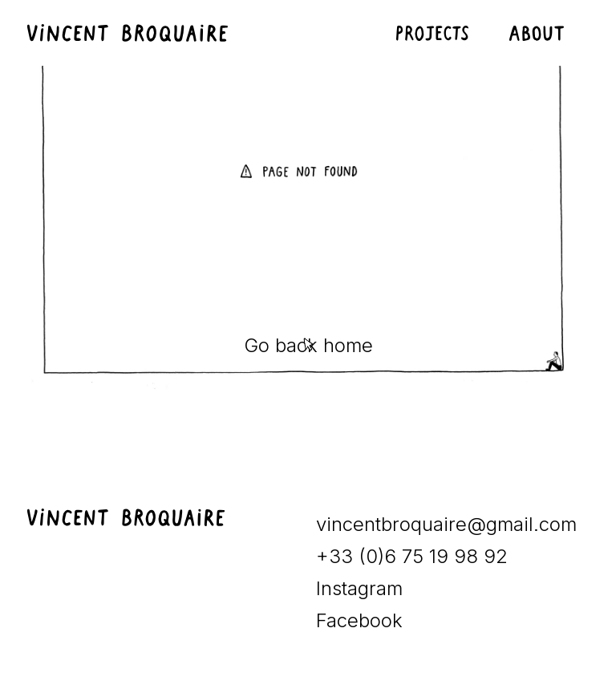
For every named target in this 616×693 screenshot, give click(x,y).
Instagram (359, 588)
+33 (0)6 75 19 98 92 (412, 556)
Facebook (359, 620)
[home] (136, 33)
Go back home (308, 345)
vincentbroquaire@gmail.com (446, 524)
